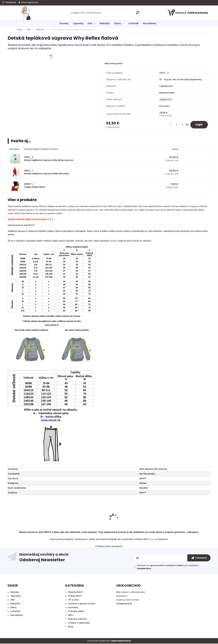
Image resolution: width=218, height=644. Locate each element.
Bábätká (105, 23)
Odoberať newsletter (77, 558)
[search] (138, 14)
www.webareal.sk (121, 641)
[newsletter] (199, 558)
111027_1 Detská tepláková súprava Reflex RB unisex (46, 173)
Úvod (19, 30)
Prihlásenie (11, 2)
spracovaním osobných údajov (167, 566)
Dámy (118, 23)
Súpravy (40, 30)
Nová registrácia (30, 2)
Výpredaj (78, 23)
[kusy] (175, 125)
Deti (90, 23)
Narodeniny (150, 23)
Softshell (133, 23)
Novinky (64, 23)
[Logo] (26, 13)
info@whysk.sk (124, 604)
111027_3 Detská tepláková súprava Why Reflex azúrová (49, 159)
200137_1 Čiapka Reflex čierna (35, 186)
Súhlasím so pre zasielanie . (168, 567)
